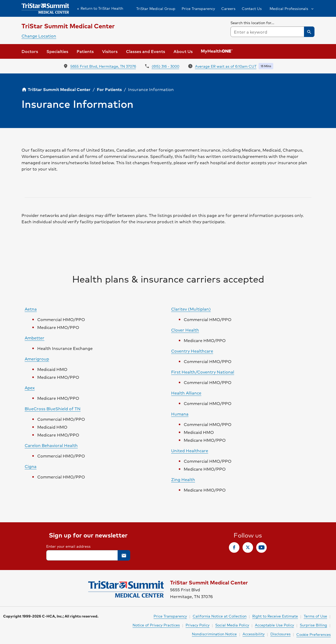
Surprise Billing (313, 625)
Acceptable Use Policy (274, 625)
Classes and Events (146, 51)
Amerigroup (37, 359)
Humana (180, 414)
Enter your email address (68, 546)
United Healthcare (190, 451)
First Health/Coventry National (203, 372)
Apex (30, 388)
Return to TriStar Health (99, 8)
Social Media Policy (232, 625)
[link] (234, 547)
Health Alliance (186, 393)
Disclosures (280, 634)
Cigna (31, 466)
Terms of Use (315, 616)
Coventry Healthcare (192, 351)
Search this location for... (252, 23)
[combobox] (272, 32)
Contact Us (252, 8)
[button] (291, 8)
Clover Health (185, 330)
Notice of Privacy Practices (156, 625)
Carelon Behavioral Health (51, 445)
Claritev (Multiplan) (191, 309)
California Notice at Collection (220, 616)
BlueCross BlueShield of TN (53, 409)
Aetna (31, 309)
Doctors (30, 51)
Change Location (39, 36)
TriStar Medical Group (156, 8)
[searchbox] (272, 28)
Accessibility (254, 634)
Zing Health (183, 479)
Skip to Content (17, 5)
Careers (228, 8)
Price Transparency (198, 8)
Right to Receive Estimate (275, 616)
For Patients (109, 89)
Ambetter (35, 338)
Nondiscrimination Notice (214, 634)
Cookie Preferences (314, 634)
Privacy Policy (198, 625)
